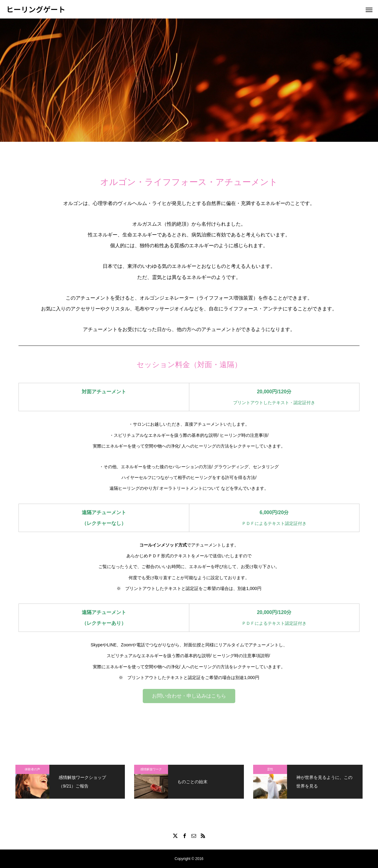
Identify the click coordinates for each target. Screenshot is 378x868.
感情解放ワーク (151, 769)
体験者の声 (32, 769)
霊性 (270, 769)
